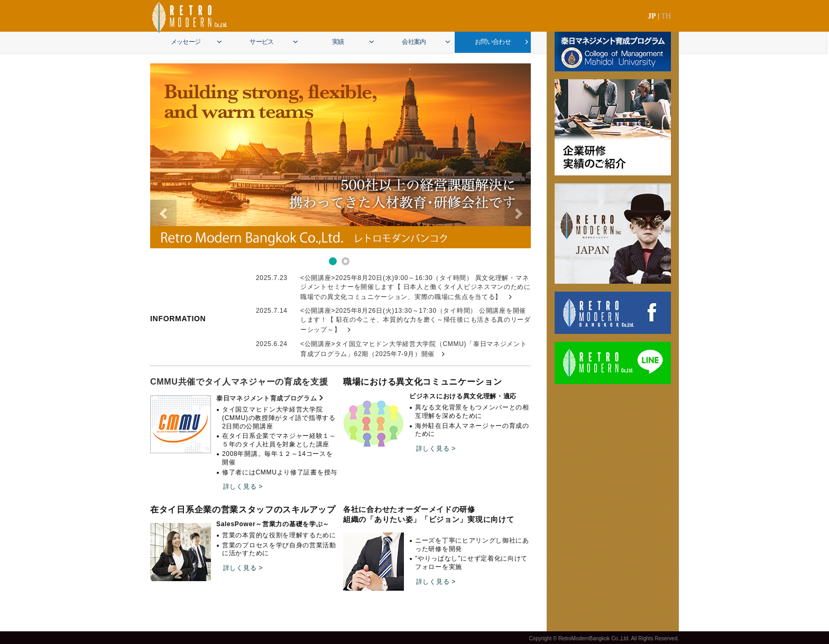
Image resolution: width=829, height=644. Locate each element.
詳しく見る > (243, 487)
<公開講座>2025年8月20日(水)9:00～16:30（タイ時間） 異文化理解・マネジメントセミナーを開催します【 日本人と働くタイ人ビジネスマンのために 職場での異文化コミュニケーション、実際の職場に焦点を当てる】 (416, 287)
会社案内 (414, 42)
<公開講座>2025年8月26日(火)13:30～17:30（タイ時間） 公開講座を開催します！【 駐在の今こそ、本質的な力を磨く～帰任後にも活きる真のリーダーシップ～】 (416, 320)
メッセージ (186, 42)
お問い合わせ (493, 42)
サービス (262, 42)
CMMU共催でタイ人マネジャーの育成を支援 (239, 382)
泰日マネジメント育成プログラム (267, 398)
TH (666, 16)
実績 (338, 42)
